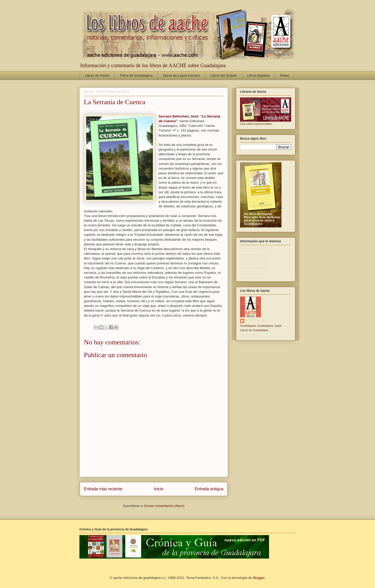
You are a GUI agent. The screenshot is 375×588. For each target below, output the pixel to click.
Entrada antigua (209, 489)
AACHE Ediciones (258, 320)
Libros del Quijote (224, 75)
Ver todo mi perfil (251, 335)
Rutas (285, 75)
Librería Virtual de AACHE (257, 248)
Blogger (259, 578)
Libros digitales (258, 75)
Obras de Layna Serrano (182, 75)
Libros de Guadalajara (254, 268)
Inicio (159, 489)
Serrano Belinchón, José (178, 116)
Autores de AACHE (252, 255)
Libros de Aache (97, 75)
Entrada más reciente (103, 489)
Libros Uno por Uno (252, 274)
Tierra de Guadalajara (136, 75)
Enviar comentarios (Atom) (164, 506)
